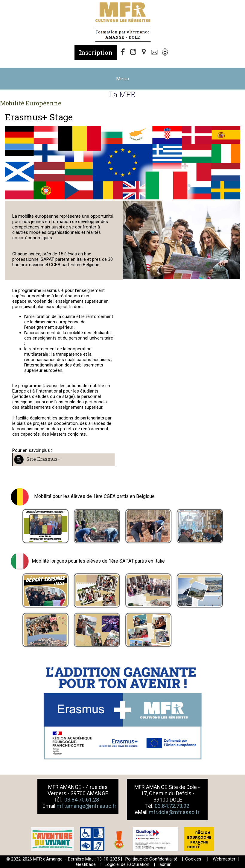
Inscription (96, 52)
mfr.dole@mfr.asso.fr (174, 812)
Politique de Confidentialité (151, 859)
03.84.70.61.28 (82, 800)
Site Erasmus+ (43, 459)
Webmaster (224, 859)
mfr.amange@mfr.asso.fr (86, 806)
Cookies (193, 859)
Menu (123, 78)
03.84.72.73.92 (172, 806)
